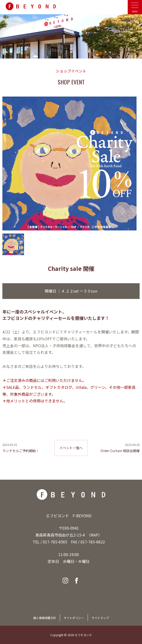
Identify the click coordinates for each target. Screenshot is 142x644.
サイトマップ (100, 618)
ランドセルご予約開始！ (21, 451)
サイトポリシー (74, 618)
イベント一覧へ (71, 448)
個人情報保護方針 (45, 618)
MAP (94, 535)
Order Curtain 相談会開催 (120, 451)
